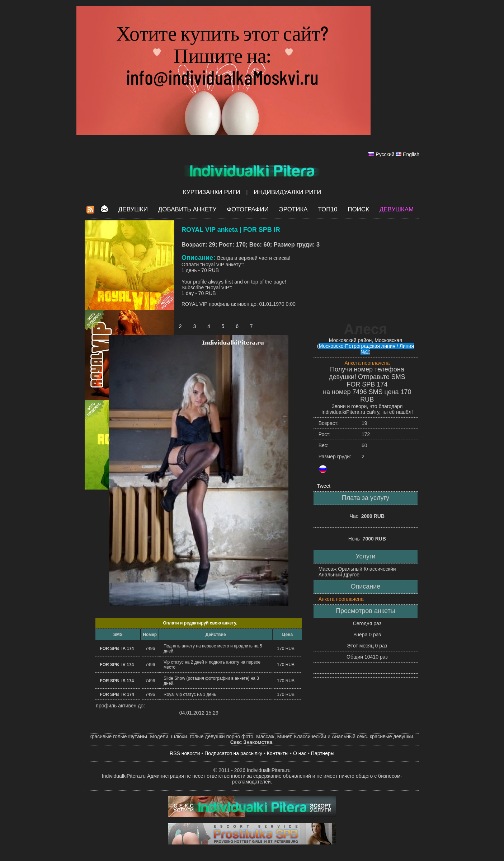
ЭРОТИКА (293, 209)
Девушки (133, 209)
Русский (385, 154)
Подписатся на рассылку (233, 753)
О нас (300, 753)
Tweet (324, 486)
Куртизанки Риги (212, 192)
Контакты (278, 753)
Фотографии (248, 209)
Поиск (358, 209)
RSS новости (185, 753)
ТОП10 (328, 209)
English (411, 154)
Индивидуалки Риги (287, 192)
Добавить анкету (187, 209)
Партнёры (323, 753)
